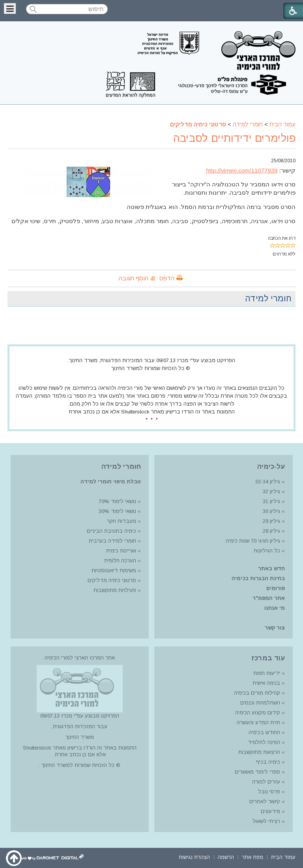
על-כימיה (271, 467)
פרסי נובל (269, 792)
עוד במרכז (268, 658)
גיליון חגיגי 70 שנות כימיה (252, 541)
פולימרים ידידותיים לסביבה (234, 138)
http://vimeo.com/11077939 (242, 170)
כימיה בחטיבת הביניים (111, 531)
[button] (10, 8)
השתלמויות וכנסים (260, 703)
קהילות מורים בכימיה (257, 693)
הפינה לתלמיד (263, 742)
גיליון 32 (271, 491)
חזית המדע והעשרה (258, 722)
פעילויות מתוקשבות (115, 590)
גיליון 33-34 (268, 482)
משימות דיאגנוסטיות (114, 570)
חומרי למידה (248, 124)
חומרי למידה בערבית (112, 541)
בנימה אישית (266, 683)
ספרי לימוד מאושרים (257, 772)
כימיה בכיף (268, 762)
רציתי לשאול (266, 821)
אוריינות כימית (120, 551)
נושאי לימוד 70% (117, 501)
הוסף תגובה (134, 278)
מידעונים (270, 811)
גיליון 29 (271, 521)
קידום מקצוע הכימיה (258, 713)
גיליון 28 (271, 531)
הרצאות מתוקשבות (258, 752)
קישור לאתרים (264, 801)
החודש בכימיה (264, 732)
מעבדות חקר (122, 521)
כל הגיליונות (267, 551)
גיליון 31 (271, 501)
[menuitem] (283, 856)
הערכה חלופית (120, 561)
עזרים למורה (265, 782)
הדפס (167, 278)
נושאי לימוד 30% (117, 511)
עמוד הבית (282, 124)
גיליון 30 (271, 511)
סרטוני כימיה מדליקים (198, 124)
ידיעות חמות (267, 673)
